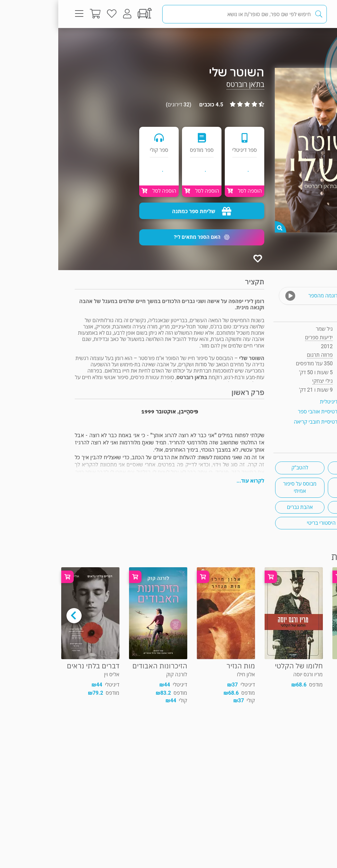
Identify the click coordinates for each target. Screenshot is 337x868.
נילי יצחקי (264, 381)
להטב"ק (242, 468)
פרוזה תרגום (297, 41)
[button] (143, 237)
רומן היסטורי (294, 487)
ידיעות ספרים (261, 337)
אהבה (294, 468)
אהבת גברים (242, 507)
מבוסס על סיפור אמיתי (242, 487)
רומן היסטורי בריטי (268, 523)
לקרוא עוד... (192, 481)
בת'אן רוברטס (187, 84)
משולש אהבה (294, 507)
